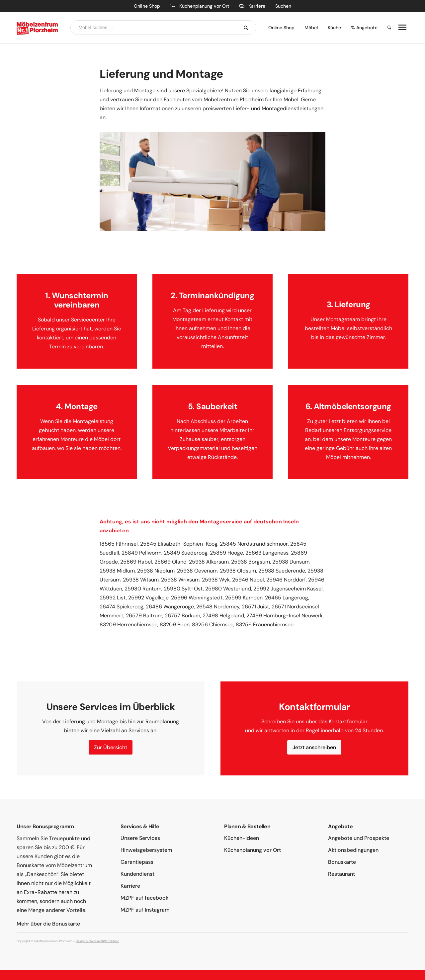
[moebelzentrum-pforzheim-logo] (38, 28)
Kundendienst (137, 874)
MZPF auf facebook (144, 898)
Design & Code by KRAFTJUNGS (97, 941)
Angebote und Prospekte (359, 838)
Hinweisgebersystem (146, 850)
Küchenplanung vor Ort (200, 6)
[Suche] (387, 28)
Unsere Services (140, 838)
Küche (334, 28)
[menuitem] (281, 28)
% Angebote (364, 28)
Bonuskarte (342, 862)
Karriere (253, 6)
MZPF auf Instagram (145, 910)
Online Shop (147, 6)
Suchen (283, 6)
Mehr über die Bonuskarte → (52, 924)
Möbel (311, 28)
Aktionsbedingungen (353, 850)
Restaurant (341, 874)
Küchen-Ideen (242, 838)
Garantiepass (137, 862)
